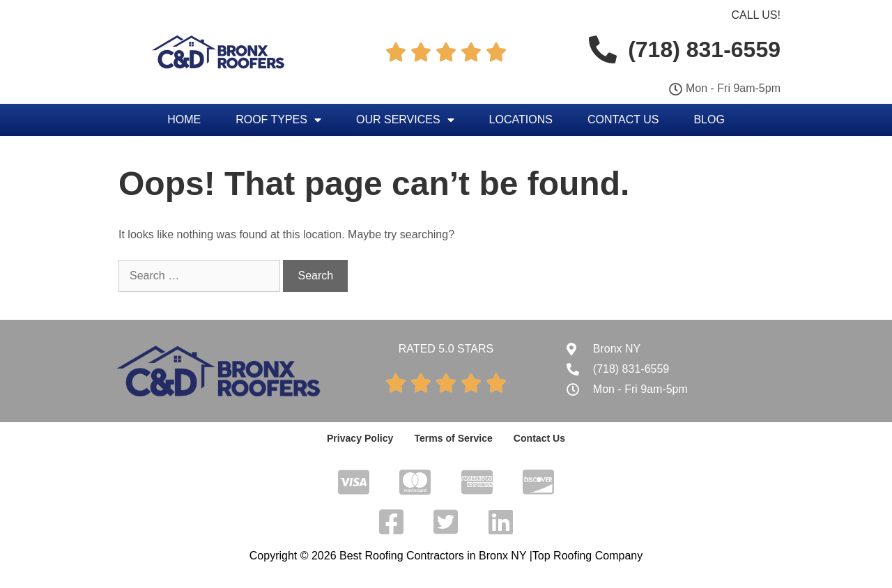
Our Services (405, 120)
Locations (521, 119)
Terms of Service (454, 438)
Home (184, 119)
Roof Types (278, 120)
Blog (709, 119)
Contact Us (623, 119)
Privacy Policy (361, 438)
